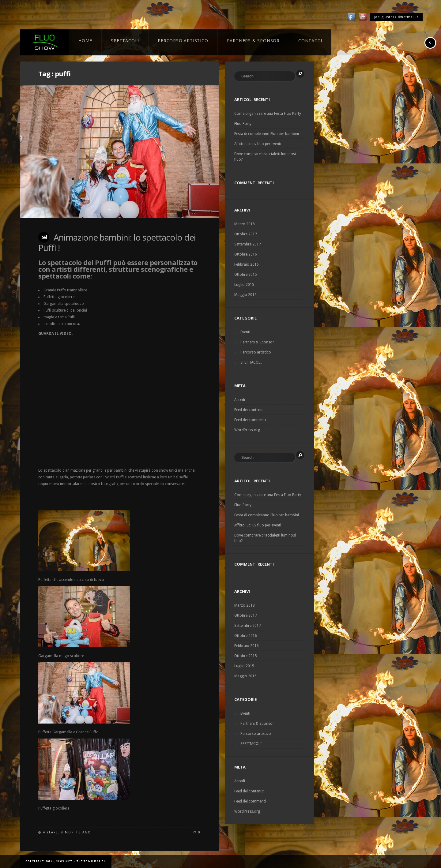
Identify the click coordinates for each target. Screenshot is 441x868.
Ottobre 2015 (246, 275)
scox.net (64, 861)
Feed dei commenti (250, 420)
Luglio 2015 (244, 285)
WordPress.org (247, 430)
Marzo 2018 (245, 224)
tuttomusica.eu (91, 861)
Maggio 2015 (245, 295)
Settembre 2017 (248, 244)
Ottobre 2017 (246, 234)
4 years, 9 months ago (67, 832)
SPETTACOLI (251, 362)
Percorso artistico (256, 352)
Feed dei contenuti (249, 410)
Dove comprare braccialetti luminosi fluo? (265, 157)
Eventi (245, 332)
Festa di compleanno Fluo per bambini (267, 134)
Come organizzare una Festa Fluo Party (268, 114)
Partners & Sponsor (257, 342)
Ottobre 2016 (246, 254)
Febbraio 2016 (247, 264)
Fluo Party (243, 124)
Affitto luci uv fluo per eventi (258, 144)
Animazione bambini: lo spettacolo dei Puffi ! (117, 242)
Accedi (240, 400)
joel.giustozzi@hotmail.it (396, 17)
